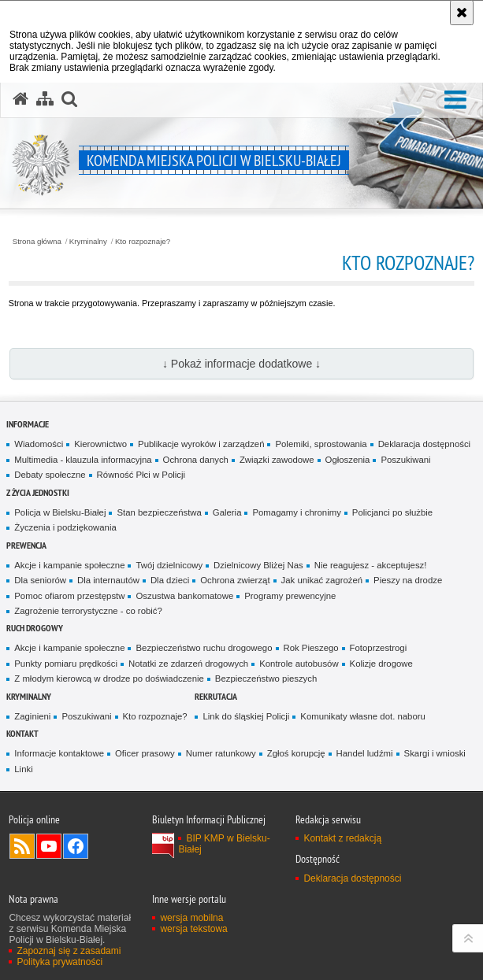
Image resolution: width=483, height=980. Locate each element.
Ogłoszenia (348, 460)
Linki (23, 769)
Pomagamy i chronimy (296, 512)
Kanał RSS (22, 846)
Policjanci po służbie (392, 512)
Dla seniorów (40, 580)
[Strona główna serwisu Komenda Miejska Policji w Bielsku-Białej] (20, 99)
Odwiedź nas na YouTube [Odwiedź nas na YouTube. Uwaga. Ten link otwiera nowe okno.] (49, 846)
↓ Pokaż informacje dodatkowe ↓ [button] (241, 364)
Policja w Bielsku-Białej (60, 512)
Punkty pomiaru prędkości (66, 664)
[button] (455, 100)
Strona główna (37, 242)
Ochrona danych (196, 460)
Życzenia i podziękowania (65, 527)
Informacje (28, 424)
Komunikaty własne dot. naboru (363, 716)
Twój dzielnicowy (169, 565)
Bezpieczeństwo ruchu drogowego (204, 648)
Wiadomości (39, 444)
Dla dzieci (170, 580)
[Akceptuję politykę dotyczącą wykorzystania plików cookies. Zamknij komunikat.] (462, 13)
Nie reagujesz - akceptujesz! (371, 565)
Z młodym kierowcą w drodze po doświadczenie (109, 679)
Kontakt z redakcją (342, 838)
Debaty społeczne (50, 475)
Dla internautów (108, 580)
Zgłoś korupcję (296, 753)
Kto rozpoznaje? (143, 242)
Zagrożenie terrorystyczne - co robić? (88, 611)
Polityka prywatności (59, 962)
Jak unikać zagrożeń (322, 580)
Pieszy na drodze (408, 580)
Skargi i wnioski (435, 753)
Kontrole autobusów (299, 664)
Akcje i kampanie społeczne (69, 565)
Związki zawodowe (277, 460)
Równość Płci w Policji (141, 475)
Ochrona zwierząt (235, 580)
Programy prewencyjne (290, 596)
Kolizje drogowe (381, 664)
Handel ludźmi (365, 753)
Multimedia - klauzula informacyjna (83, 460)
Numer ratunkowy (221, 753)
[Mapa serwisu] (45, 99)
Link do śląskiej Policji (246, 716)
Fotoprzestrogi (379, 648)
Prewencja (26, 545)
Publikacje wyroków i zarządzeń (201, 444)
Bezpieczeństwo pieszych (266, 679)
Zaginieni (32, 716)
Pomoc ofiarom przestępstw (69, 596)
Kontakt (22, 733)
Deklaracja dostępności (424, 444)
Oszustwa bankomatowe (184, 596)
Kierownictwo (100, 444)
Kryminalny (88, 242)
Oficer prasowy (145, 753)
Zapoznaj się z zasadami (69, 951)
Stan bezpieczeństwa (159, 512)
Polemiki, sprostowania (321, 444)
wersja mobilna (191, 918)
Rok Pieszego (311, 648)
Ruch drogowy (35, 628)
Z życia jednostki (38, 492)
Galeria (227, 512)
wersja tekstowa (193, 929)
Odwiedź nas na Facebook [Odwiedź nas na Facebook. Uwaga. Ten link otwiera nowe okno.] (76, 846)
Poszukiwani (405, 460)
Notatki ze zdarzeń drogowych (188, 664)
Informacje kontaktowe (59, 753)
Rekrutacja (216, 696)
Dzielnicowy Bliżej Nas (258, 565)
